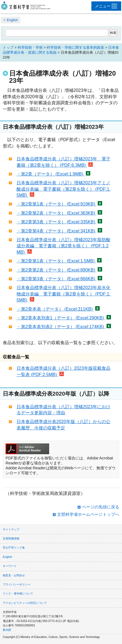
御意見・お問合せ (14, 575)
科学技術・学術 (30, 47)
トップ (8, 47)
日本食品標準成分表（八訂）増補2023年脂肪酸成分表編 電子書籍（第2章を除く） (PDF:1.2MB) (63, 246)
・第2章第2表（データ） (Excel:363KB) (59, 213)
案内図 (7, 630)
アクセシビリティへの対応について (25, 603)
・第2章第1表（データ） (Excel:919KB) (59, 204)
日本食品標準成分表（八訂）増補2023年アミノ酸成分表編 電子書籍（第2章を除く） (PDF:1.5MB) (63, 189)
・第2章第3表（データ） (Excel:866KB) (59, 279)
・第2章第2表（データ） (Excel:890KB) (59, 270)
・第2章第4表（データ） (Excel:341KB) (59, 231)
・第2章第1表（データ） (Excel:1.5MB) (59, 261)
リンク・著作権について (18, 594)
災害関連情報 (11, 539)
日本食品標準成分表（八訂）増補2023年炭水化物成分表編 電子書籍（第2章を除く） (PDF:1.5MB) (63, 294)
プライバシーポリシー (17, 584)
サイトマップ (11, 529)
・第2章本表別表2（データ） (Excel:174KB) (64, 327)
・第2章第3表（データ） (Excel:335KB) (59, 222)
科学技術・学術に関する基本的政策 (75, 47)
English (12, 20)
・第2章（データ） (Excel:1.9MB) (53, 174)
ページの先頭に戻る (101, 507)
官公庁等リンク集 (14, 548)
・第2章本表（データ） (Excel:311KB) (58, 309)
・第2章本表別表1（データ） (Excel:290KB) (64, 318)
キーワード (10, 566)
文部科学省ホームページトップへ (88, 514)
